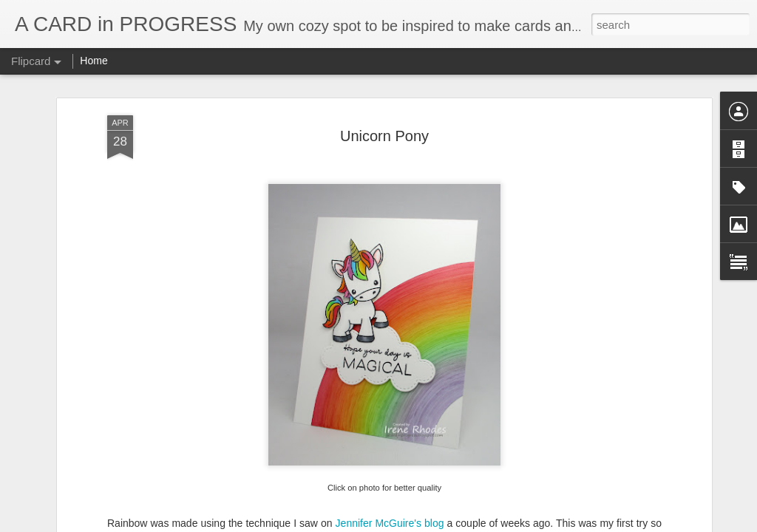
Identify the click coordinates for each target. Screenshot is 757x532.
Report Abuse (468, 524)
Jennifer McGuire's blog (390, 451)
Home (94, 61)
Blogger (425, 524)
